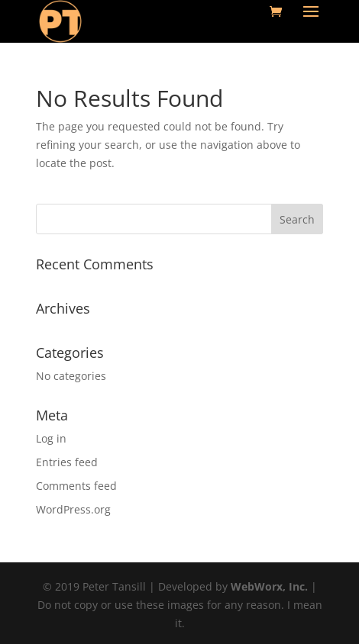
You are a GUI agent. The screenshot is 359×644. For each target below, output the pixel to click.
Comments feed (76, 486)
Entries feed (67, 462)
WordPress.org (73, 509)
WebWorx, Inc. (269, 586)
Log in (51, 438)
